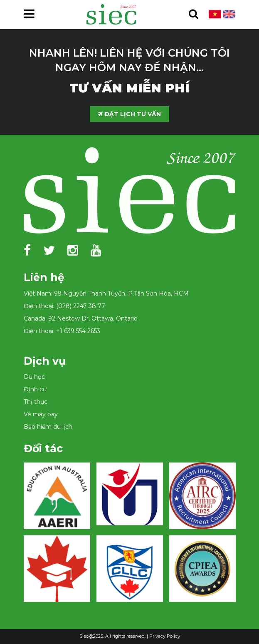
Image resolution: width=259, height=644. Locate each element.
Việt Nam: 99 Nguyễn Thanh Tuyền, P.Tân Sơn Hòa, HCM (106, 293)
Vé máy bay (41, 414)
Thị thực (36, 402)
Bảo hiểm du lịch (48, 427)
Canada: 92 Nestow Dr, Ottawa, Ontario (81, 318)
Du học (34, 377)
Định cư (35, 389)
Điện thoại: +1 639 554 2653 (62, 331)
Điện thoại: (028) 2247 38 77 (64, 306)
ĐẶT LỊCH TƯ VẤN (129, 114)
